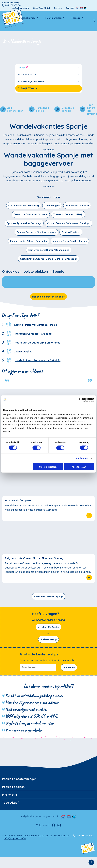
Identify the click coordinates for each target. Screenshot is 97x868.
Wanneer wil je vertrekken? (49, 81)
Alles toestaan (79, 467)
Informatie (10, 795)
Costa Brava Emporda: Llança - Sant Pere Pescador (49, 259)
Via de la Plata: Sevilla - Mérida (70, 241)
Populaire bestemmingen (19, 779)
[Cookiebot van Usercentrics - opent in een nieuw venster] (81, 400)
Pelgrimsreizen (53, 18)
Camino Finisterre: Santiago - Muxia (36, 232)
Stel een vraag (48, 639)
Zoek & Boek (6, 21)
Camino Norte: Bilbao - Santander (29, 241)
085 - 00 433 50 (48, 627)
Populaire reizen (13, 787)
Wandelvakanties (26, 18)
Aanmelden (69, 667)
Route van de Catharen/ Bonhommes (49, 250)
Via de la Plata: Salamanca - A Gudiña (38, 360)
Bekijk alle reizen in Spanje (49, 596)
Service (58, 8)
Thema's (76, 18)
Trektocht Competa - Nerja (68, 214)
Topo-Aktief (10, 803)
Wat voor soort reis (49, 74)
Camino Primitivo (71, 232)
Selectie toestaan (48, 467)
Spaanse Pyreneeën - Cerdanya (24, 223)
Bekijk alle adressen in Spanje (48, 297)
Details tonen (81, 458)
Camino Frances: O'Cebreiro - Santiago (69, 223)
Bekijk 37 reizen (28, 88)
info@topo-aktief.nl (15, 838)
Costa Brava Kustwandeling (24, 205)
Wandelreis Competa (77, 205)
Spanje (49, 67)
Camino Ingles (52, 205)
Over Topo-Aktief (42, 8)
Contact (70, 8)
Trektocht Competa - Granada (31, 214)
